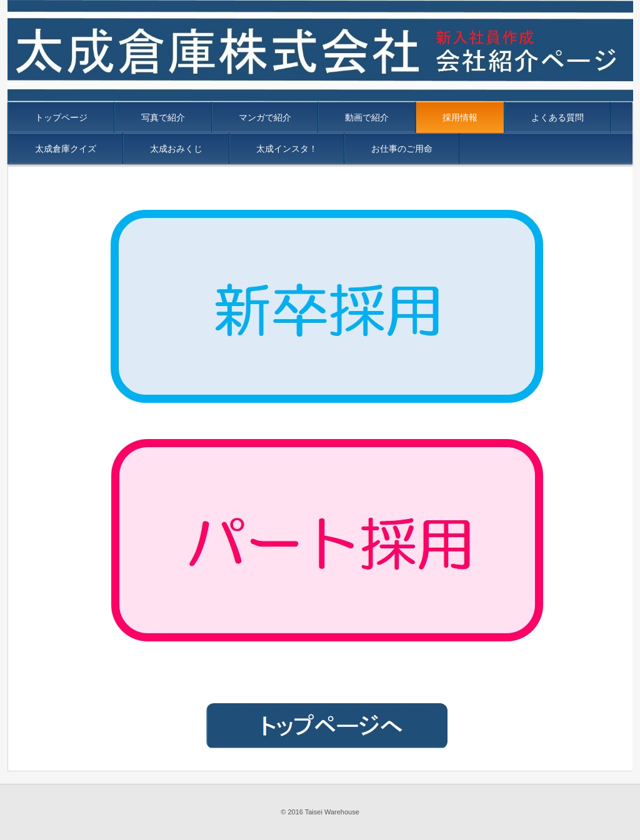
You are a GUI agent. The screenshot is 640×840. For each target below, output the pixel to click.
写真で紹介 (163, 117)
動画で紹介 (367, 117)
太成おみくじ (176, 149)
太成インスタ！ (287, 149)
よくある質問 (557, 117)
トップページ (61, 117)
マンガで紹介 (265, 117)
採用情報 (460, 117)
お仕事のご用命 (402, 149)
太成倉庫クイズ (66, 149)
